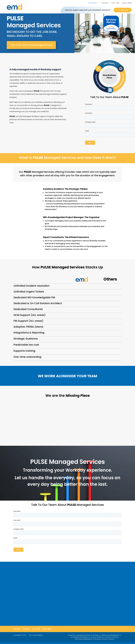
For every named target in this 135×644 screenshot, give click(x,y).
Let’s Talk (115, 3)
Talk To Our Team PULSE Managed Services (31, 45)
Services (92, 3)
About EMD (127, 3)
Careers (105, 3)
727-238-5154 (123, 10)
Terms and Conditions (36, 636)
